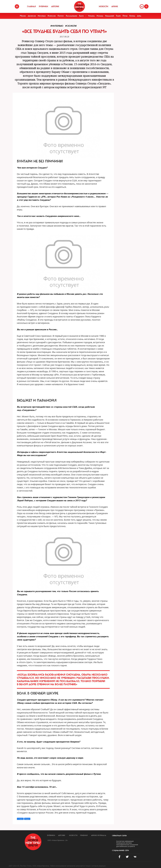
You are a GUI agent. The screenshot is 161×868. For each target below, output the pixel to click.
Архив (115, 6)
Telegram (27, 819)
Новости (104, 6)
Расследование (72, 16)
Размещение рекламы (124, 843)
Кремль (132, 16)
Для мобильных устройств (126, 846)
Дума (139, 16)
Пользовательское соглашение (127, 845)
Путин (125, 16)
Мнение (23, 16)
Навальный (110, 16)
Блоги (81, 16)
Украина (91, 16)
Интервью (42, 16)
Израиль (100, 16)
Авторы (55, 6)
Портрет (61, 16)
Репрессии (52, 16)
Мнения (84, 835)
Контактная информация (125, 841)
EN (142, 7)
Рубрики (43, 6)
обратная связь (119, 836)
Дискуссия (32, 16)
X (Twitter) (20, 819)
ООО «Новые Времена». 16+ (58, 840)
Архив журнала (99, 835)
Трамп (118, 16)
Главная (31, 6)
